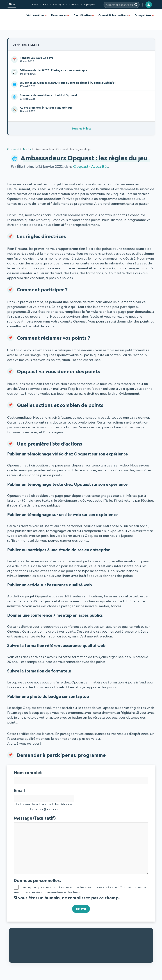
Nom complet (28, 774)
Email (29, 792)
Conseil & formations (113, 15)
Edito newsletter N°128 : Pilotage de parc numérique (81, 73)
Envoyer (81, 910)
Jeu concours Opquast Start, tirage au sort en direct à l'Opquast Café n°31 (81, 85)
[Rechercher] (136, 5)
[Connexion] (149, 5)
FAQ (46, 5)
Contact (74, 5)
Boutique (59, 5)
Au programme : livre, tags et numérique (81, 111)
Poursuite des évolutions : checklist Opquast (81, 98)
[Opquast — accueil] (15, 20)
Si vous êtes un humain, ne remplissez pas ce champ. (67, 899)
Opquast (13, 151)
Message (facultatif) (44, 820)
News (35, 5)
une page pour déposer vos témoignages (81, 467)
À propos (89, 5)
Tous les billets (81, 130)
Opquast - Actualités (91, 168)
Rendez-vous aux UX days (81, 60)
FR (12, 5)
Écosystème (143, 15)
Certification (83, 15)
